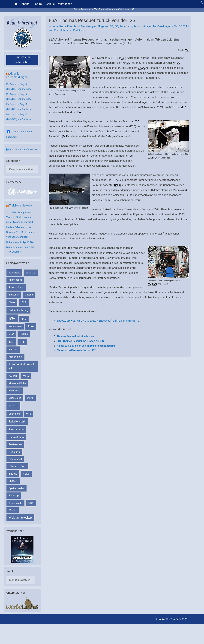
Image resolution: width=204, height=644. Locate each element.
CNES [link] (118, 185)
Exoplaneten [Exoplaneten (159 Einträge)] (15, 327)
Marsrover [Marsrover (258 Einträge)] (15, 391)
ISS (116, 26)
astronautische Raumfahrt (64, 26)
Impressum (23, 57)
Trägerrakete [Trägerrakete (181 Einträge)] (15, 503)
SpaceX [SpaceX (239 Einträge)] (13, 481)
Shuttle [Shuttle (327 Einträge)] (13, 474)
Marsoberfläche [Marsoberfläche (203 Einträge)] (17, 383)
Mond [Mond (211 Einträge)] (30, 398)
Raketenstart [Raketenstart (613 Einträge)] (17, 421)
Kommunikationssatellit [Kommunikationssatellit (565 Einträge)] (22, 366)
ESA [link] (187, 50)
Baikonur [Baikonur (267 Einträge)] (14, 295)
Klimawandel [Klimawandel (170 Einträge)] (16, 357)
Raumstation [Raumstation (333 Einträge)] (16, 437)
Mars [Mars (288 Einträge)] (26, 376)
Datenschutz (23, 62)
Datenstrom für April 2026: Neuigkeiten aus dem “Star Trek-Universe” (20, 247)
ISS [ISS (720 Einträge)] (11, 342)
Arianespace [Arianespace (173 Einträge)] (15, 280)
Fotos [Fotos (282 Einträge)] (31, 326)
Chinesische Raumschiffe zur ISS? (76, 350)
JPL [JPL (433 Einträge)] (22, 342)
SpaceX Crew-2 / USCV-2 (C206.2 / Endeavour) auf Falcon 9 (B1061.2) (98, 321)
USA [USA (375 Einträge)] (31, 503)
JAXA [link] (141, 68)
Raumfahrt (126, 26)
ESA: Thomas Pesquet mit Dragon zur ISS (80, 341)
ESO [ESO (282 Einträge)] (24, 319)
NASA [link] (84, 91)
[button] (202, 2)
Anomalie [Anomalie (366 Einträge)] (14, 273)
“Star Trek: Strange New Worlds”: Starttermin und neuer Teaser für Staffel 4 (20, 217)
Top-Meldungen (162, 26)
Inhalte (25, 4)
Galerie (50, 4)
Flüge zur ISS (105, 26)
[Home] (16, 4)
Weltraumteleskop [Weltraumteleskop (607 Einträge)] (20, 518)
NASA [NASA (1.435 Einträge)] (13, 406)
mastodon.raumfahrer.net (24, 149)
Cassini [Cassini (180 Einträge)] (29, 295)
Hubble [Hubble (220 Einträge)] (24, 334)
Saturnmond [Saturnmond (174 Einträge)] (15, 459)
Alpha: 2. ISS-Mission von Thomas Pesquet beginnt (86, 346)
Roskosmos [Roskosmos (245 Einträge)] (15, 444)
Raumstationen (142, 26)
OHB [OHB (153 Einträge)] (29, 414)
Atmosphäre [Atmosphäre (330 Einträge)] (16, 287)
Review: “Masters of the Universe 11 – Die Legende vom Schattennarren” (20, 232)
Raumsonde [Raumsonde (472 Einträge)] (16, 429)
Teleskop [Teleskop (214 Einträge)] (14, 496)
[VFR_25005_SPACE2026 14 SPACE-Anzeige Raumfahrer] (22, 549)
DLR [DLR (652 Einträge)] (24, 302)
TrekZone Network (21, 205)
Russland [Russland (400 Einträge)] (14, 452)
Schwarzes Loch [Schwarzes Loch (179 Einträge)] (18, 466)
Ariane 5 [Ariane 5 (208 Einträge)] (31, 273)
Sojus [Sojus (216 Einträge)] (26, 474)
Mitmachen (65, 4)
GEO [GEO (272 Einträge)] (11, 334)
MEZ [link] (183, 107)
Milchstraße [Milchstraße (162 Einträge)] (15, 398)
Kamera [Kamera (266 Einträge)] (13, 350)
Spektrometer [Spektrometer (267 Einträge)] (17, 488)
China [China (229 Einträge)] (12, 303)
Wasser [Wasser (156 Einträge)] (13, 510)
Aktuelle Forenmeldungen (17, 75)
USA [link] (78, 112)
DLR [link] (65, 136)
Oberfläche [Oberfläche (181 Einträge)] (15, 414)
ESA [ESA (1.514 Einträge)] (12, 318)
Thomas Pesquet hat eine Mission (76, 336)
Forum (38, 4)
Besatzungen (89, 26)
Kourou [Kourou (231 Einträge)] (13, 376)
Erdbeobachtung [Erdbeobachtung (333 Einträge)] (18, 310)
